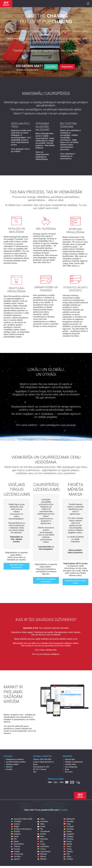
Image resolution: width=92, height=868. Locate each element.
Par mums (68, 772)
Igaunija (15, 859)
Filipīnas (16, 846)
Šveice (68, 846)
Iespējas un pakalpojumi (73, 762)
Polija (67, 824)
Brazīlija (15, 831)
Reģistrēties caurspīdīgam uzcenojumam (46, 580)
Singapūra (69, 834)
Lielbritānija (43, 846)
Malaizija (42, 854)
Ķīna (40, 841)
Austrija (15, 824)
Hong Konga (17, 854)
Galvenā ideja (69, 759)
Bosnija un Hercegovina (21, 829)
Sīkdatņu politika (11, 764)
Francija (15, 849)
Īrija (40, 829)
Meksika (42, 859)
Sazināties (51, 67)
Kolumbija (43, 839)
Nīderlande (69, 819)
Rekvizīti (8, 767)
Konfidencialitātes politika (15, 762)
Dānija (15, 841)
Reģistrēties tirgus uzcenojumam (17, 566)
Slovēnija (68, 839)
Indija (41, 819)
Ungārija (68, 851)
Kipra (41, 836)
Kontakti (8, 769)
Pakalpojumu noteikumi (14, 759)
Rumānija (69, 829)
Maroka (42, 856)
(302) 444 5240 (46, 759)
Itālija (41, 824)
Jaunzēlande (44, 831)
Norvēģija (69, 821)
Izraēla (41, 826)
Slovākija (68, 836)
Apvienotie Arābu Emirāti (22, 819)
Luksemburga (44, 851)
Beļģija (15, 826)
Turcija (68, 849)
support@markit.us (47, 762)
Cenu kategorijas (70, 767)
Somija (68, 841)
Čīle (14, 839)
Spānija (68, 844)
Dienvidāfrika (17, 844)
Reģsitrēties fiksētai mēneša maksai (75, 582)
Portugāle (69, 826)
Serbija (68, 831)
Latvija (41, 844)
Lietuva (42, 849)
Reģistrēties (67, 67)
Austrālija (16, 821)
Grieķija (15, 851)
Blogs (66, 769)
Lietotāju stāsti (69, 764)
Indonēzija (43, 821)
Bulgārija (16, 834)
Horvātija (16, 856)
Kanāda (42, 834)
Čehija (15, 836)
